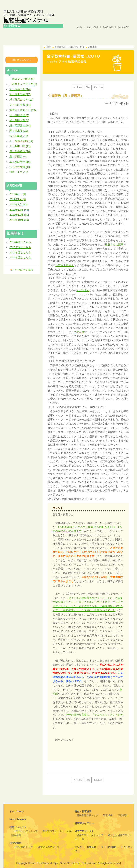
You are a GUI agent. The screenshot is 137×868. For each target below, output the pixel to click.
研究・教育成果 (79, 36)
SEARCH (108, 27)
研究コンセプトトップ (26, 831)
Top (88, 87)
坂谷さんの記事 (114, 244)
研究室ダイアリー (101, 36)
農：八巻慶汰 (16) (20, 151)
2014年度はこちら (20, 257)
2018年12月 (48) (19, 210)
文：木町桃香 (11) (20, 105)
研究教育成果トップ (87, 815)
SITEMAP (123, 27)
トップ (14, 36)
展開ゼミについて (21, 60)
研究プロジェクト (123, 36)
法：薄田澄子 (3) (19, 115)
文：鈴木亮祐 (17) (20, 94)
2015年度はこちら (20, 252)
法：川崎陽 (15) (19, 136)
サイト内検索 (108, 847)
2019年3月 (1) (18, 194)
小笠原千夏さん (65, 265)
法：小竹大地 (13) (20, 167)
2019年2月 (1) (18, 199)
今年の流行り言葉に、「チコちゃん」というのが (94, 715)
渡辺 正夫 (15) (19, 172)
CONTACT (93, 27)
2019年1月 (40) (18, 205)
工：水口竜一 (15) (20, 162)
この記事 (79, 332)
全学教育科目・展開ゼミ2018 (22, 51)
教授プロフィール (52, 831)
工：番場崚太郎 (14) (21, 141)
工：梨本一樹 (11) (20, 146)
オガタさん (83, 290)
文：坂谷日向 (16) (20, 89)
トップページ (17, 812)
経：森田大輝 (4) (19, 120)
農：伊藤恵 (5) (18, 157)
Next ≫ (99, 87)
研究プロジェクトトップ (90, 835)
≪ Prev (78, 87)
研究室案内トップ (23, 847)
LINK (79, 27)
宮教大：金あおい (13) (23, 110)
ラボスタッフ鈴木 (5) (22, 79)
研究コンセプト (36, 36)
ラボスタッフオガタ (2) (23, 84)
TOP (48, 47)
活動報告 (123, 815)
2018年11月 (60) (19, 215)
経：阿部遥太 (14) (20, 125)
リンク (78, 847)
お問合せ (91, 847)
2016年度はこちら (20, 247)
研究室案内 (58, 36)
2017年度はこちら (20, 242)
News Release (18, 819)
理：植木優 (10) (19, 131)
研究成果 (108, 815)
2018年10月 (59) (19, 220)
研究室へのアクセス (48, 847)
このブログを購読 (23, 270)
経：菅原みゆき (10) (21, 100)
